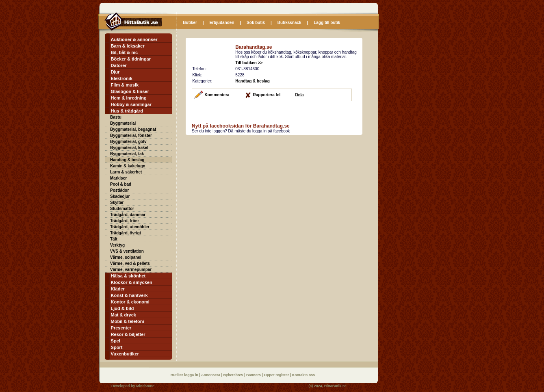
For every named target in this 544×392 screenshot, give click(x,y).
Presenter (121, 328)
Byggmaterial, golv (128, 142)
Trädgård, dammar (128, 215)
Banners (254, 375)
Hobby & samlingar (131, 104)
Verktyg (117, 245)
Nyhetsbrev (234, 375)
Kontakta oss (304, 375)
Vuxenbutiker (125, 354)
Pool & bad (121, 184)
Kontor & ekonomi (130, 302)
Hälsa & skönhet (128, 276)
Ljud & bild (122, 308)
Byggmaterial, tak (127, 154)
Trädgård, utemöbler (130, 227)
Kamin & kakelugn (128, 166)
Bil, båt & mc (125, 52)
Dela (300, 95)
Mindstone (145, 386)
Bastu (116, 117)
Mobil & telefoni (128, 321)
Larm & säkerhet (126, 172)
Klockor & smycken (132, 282)
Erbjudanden (222, 23)
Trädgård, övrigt (126, 233)
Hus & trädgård (127, 111)
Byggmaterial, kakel (129, 148)
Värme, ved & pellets (130, 263)
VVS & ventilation (127, 251)
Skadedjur (120, 196)
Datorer (119, 65)
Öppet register (277, 375)
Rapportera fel (267, 95)
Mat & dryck (124, 315)
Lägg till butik (327, 23)
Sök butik (256, 23)
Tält (114, 239)
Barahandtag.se (254, 47)
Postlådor (119, 190)
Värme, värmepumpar (131, 270)
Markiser (118, 178)
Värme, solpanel (126, 257)
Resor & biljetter (128, 334)
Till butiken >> (249, 63)
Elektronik (122, 78)
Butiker (190, 23)
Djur (115, 72)
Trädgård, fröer (125, 221)
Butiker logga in (185, 375)
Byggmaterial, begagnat (133, 129)
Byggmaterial (123, 123)
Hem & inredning (129, 98)
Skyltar (117, 202)
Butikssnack (289, 23)
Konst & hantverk (129, 295)
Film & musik (125, 85)
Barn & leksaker (128, 46)
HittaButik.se (335, 386)
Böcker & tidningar (131, 59)
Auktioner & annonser (134, 39)
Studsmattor (122, 209)
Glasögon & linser (130, 91)
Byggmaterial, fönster (131, 135)
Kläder (118, 289)
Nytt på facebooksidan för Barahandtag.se (241, 126)
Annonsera (211, 375)
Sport (117, 347)
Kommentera (217, 95)
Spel (116, 341)
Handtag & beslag (127, 160)
